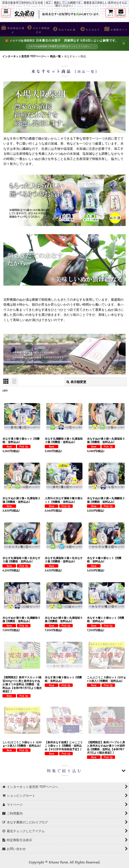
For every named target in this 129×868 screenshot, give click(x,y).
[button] (6, 13)
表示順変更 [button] (76, 382)
